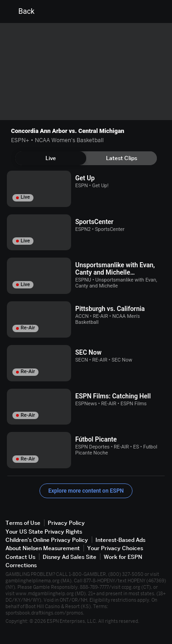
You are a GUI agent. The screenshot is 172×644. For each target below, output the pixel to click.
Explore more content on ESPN (86, 491)
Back (21, 11)
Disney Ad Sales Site (69, 557)
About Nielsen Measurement (43, 548)
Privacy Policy (66, 523)
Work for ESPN (123, 557)
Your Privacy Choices (115, 548)
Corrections (21, 565)
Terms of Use (23, 523)
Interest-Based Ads (120, 540)
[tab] (51, 158)
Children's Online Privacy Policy (47, 540)
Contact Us (20, 557)
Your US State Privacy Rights (44, 532)
